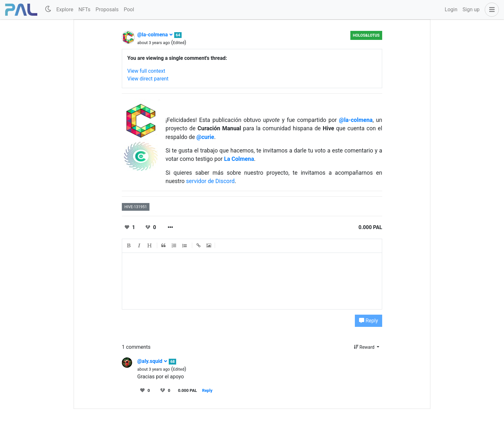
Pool (129, 9)
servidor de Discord (210, 181)
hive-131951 (136, 207)
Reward (365, 347)
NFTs (84, 9)
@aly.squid (152, 361)
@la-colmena (155, 35)
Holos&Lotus (366, 35)
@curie (205, 137)
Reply (369, 321)
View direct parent (148, 79)
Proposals (107, 9)
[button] (491, 10)
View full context (146, 71)
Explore (65, 9)
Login (451, 9)
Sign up (471, 9)
